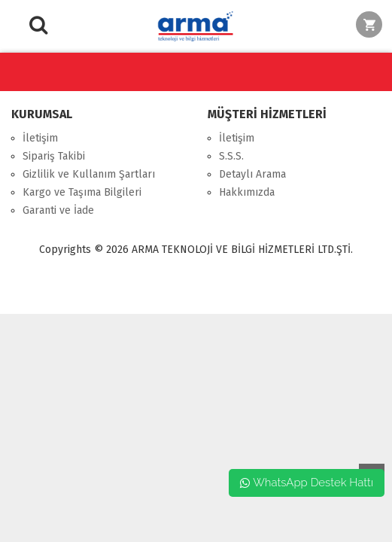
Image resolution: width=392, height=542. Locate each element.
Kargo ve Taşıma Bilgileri (82, 192)
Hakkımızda (247, 192)
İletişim (40, 138)
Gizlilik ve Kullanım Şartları (89, 174)
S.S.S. (231, 156)
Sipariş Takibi (54, 156)
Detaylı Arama (252, 174)
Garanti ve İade (58, 210)
